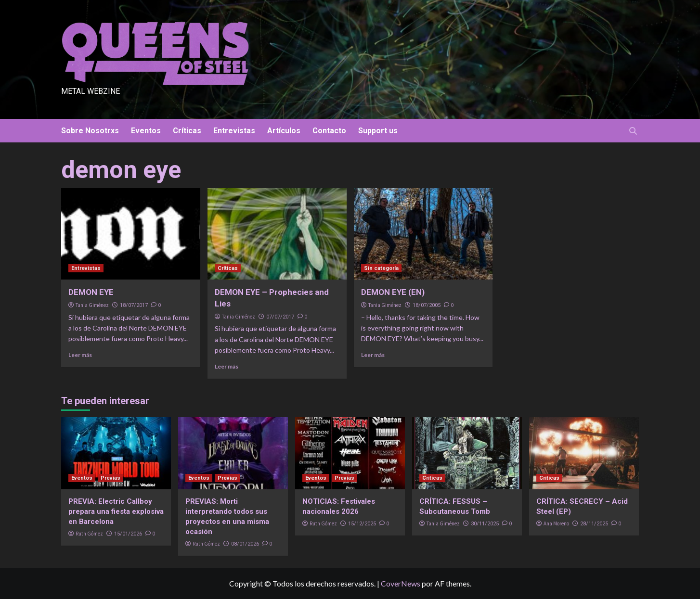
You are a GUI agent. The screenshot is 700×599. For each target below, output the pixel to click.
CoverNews (401, 583)
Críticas (187, 131)
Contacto (329, 131)
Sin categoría (381, 268)
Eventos (146, 131)
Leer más (80, 355)
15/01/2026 (128, 534)
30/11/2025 (485, 524)
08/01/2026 (245, 544)
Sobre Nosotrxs (90, 131)
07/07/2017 (280, 317)
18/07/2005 (427, 305)
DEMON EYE (91, 292)
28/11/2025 (594, 524)
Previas (110, 478)
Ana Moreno (556, 523)
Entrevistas (234, 131)
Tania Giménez (92, 305)
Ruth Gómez (89, 534)
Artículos (284, 131)
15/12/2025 (362, 524)
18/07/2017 (134, 305)
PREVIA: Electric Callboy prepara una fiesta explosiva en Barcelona (116, 511)
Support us (378, 131)
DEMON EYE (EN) (393, 292)
